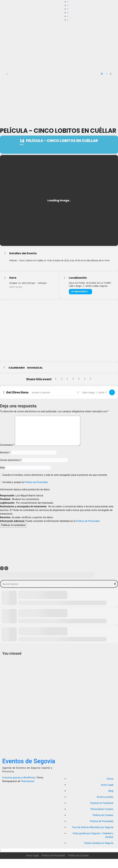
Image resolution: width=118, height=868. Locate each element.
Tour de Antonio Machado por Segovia (93, 836)
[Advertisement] (59, 101)
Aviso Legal (107, 794)
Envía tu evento (105, 806)
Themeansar (28, 790)
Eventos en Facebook (102, 812)
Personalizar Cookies (102, 818)
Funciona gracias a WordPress (19, 787)
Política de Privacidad (36, 491)
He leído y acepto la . (24, 491)
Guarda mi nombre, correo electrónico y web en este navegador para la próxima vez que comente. (55, 484)
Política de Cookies (103, 824)
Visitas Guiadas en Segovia (99, 852)
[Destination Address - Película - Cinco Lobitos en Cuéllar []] (94, 402)
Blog (111, 800)
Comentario (7, 454)
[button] (102, 74)
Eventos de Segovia (29, 770)
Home (110, 788)
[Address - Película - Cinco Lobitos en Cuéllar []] (53, 402)
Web (2, 477)
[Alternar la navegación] (111, 74)
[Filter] (2, 577)
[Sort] (6, 577)
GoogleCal (35, 377)
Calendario (17, 377)
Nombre (5, 462)
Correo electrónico (11, 469)
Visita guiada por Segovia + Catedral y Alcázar (93, 844)
